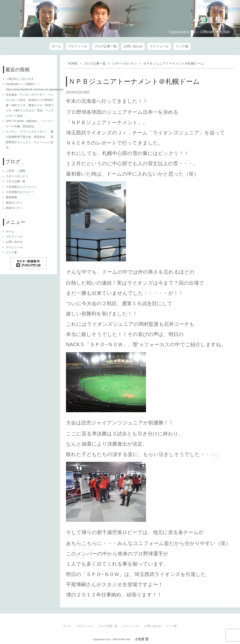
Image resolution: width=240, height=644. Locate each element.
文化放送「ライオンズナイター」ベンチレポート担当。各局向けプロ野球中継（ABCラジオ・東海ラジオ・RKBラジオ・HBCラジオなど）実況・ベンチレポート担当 (30, 105)
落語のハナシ (14, 203)
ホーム (56, 45)
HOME (73, 63)
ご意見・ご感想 (16, 171)
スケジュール (159, 45)
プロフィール (78, 45)
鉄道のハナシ (14, 208)
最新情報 (11, 197)
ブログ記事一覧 (105, 45)
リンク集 (182, 45)
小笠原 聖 (196, 19)
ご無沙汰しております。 (21, 79)
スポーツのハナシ (125, 63)
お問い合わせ (133, 45)
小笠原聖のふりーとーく (21, 187)
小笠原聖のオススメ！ (20, 192)
